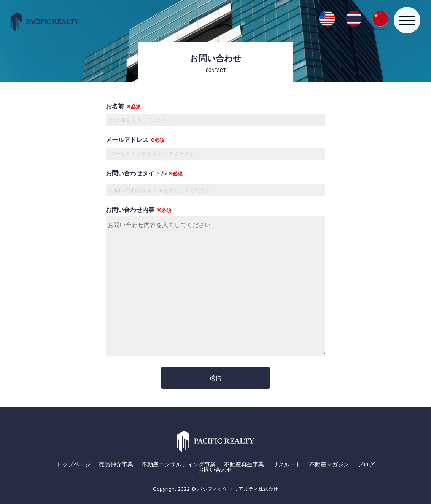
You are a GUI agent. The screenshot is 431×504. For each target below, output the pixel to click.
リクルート (287, 464)
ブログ (366, 464)
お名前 (215, 113)
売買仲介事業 (116, 464)
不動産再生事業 (244, 464)
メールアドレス (215, 146)
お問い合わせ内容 (215, 282)
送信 (215, 378)
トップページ (73, 464)
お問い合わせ (215, 470)
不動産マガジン (329, 464)
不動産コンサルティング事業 (179, 464)
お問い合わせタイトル (144, 173)
